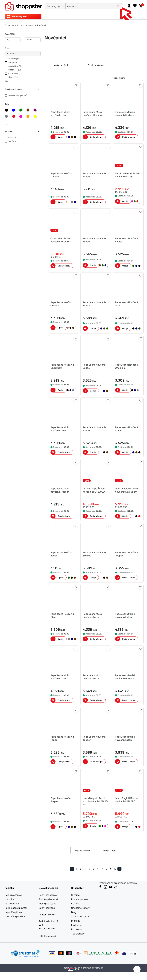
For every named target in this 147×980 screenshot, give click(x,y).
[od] (13, 40)
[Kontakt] (75, 904)
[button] (55, 6)
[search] (94, 6)
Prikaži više (109, 851)
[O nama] (75, 895)
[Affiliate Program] (80, 916)
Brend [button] (22, 48)
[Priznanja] (76, 929)
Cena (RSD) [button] (22, 34)
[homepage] (23, 5)
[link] (129, 6)
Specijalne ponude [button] (22, 89)
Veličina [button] (22, 131)
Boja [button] (22, 104)
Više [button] (7, 81)
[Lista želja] (135, 6)
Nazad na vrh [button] (83, 851)
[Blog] (74, 912)
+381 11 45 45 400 (48, 936)
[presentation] (73, 10)
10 (115, 869)
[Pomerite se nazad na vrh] (137, 969)
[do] (33, 40)
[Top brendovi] (78, 934)
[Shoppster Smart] (80, 908)
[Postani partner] (80, 899)
